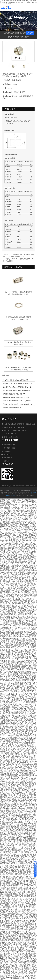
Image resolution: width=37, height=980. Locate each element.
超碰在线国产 (4, 975)
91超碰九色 (28, 934)
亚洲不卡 (26, 712)
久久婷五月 (17, 719)
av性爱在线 (23, 783)
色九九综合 (11, 957)
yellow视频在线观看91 (7, 882)
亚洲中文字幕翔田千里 (26, 751)
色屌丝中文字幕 (13, 579)
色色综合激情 (19, 957)
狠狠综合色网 (30, 869)
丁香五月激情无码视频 (7, 505)
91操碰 (6, 529)
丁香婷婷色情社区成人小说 (10, 593)
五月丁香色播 (22, 690)
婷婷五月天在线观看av (22, 565)
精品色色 (20, 551)
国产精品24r (9, 922)
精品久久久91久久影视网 (10, 872)
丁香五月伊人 (23, 898)
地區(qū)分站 (13, 493)
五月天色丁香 (4, 765)
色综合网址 (23, 906)
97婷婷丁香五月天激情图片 (22, 550)
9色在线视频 (23, 578)
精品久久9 (12, 538)
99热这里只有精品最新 (11, 769)
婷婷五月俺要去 (13, 674)
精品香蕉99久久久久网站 (11, 576)
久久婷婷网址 (30, 700)
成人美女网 (19, 926)
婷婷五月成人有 (28, 967)
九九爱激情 (28, 536)
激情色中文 (32, 714)
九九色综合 (14, 794)
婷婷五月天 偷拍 (13, 959)
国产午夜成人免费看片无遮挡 (20, 878)
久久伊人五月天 (7, 542)
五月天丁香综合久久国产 (17, 514)
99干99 (17, 766)
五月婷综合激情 (26, 553)
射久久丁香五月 (32, 509)
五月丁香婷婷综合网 (10, 833)
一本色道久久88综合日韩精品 (25, 733)
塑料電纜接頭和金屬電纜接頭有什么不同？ (16, 397)
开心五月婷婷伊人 (22, 805)
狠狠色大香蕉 (10, 707)
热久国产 (17, 595)
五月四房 (7, 818)
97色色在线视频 (11, 700)
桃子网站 (14, 817)
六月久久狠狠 (29, 928)
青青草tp (8, 935)
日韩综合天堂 (4, 810)
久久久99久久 (21, 869)
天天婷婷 (33, 527)
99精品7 (15, 635)
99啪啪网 (23, 902)
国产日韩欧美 (12, 949)
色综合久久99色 (14, 783)
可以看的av (26, 518)
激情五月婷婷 (8, 840)
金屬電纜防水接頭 (9, 33)
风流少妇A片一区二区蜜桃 (21, 598)
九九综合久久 (27, 615)
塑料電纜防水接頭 (20, 33)
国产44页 (3, 839)
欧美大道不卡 (10, 523)
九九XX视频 (4, 726)
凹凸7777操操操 (13, 898)
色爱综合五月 (22, 924)
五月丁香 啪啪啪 (22, 560)
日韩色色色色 (6, 798)
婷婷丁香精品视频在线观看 (23, 704)
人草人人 (17, 525)
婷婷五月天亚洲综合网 (26, 773)
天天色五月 (22, 721)
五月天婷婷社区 (10, 506)
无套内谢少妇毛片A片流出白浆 (27, 608)
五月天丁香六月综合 (8, 670)
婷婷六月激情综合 (13, 901)
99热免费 (14, 583)
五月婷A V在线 (23, 579)
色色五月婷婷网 (30, 963)
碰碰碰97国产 (20, 590)
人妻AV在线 (13, 690)
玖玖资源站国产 (26, 532)
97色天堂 (33, 950)
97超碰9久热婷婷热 (20, 855)
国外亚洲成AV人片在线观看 (15, 646)
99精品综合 (4, 898)
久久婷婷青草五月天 (15, 909)
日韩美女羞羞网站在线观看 (28, 860)
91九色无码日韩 (26, 734)
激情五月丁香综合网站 (20, 844)
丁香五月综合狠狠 (25, 849)
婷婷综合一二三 (23, 794)
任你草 (2, 814)
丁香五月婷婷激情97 (19, 777)
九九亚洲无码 (20, 678)
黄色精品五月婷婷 (29, 573)
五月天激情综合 (24, 535)
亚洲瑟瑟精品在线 (20, 915)
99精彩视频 (27, 653)
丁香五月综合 (10, 586)
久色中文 (18, 506)
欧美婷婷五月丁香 (6, 977)
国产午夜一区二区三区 (16, 660)
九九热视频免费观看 (13, 729)
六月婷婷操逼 (8, 557)
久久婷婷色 (33, 715)
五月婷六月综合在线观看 (26, 894)
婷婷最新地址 (13, 950)
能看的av (19, 520)
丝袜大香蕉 (31, 891)
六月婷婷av (26, 776)
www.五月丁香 (20, 523)
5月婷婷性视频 (18, 602)
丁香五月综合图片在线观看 (13, 850)
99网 (35, 822)
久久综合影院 (23, 571)
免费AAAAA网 (7, 605)
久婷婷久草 (13, 656)
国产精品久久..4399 (30, 660)
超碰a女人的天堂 (14, 820)
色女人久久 (13, 810)
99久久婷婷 (4, 821)
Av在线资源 (20, 800)
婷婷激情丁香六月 (8, 615)
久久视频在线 (4, 849)
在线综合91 (32, 635)
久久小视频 (3, 912)
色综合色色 (3, 677)
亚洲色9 (2, 725)
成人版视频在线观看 (6, 609)
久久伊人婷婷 (30, 883)
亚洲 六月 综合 (24, 901)
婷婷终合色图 (21, 810)
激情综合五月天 (7, 956)
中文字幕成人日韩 (18, 512)
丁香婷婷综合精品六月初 (17, 916)
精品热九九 (24, 710)
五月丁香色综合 (5, 875)
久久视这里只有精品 (30, 897)
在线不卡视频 (20, 913)
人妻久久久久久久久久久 (19, 842)
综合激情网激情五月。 (28, 851)
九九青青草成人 (14, 849)
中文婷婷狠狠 (24, 956)
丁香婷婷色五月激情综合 (24, 631)
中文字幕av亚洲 (17, 728)
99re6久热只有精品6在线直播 (9, 697)
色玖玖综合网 (32, 820)
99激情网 (26, 743)
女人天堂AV (12, 529)
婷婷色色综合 (8, 685)
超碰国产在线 (4, 897)
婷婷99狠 (15, 732)
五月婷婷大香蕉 (27, 538)
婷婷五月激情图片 (21, 547)
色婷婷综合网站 (31, 675)
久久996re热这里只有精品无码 (18, 582)
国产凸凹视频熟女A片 (12, 788)
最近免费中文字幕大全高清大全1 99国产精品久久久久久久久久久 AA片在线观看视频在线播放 (18, 742)
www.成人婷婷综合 (19, 711)
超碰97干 (33, 611)
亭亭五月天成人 (15, 890)
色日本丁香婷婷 (20, 945)
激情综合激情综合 (29, 784)
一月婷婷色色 (16, 657)
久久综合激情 (27, 846)
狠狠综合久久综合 (30, 923)
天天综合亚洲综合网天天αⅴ (23, 597)
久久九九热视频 (5, 675)
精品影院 (6, 916)
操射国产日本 (30, 558)
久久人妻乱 (16, 699)
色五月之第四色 (23, 609)
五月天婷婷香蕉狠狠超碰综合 (17, 604)
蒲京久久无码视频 (29, 602)
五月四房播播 (17, 627)
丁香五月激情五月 (13, 853)
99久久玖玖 (23, 908)
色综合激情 (31, 571)
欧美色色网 (3, 717)
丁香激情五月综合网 (13, 736)
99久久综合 (31, 811)
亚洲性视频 (17, 922)
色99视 (30, 867)
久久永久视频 (12, 750)
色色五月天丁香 (13, 536)
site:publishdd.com (12, 638)
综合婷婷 (33, 813)
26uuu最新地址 (28, 633)
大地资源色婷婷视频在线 (27, 836)
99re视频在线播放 (8, 923)
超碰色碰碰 (14, 567)
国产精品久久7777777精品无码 (16, 648)
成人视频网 (17, 893)
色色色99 (3, 528)
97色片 (15, 814)
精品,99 (17, 829)
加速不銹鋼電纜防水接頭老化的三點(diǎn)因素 (17, 401)
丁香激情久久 (12, 630)
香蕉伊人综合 (24, 725)
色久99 (4, 545)
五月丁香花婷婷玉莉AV (7, 747)
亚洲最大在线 (14, 773)
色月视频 (21, 536)
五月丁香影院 (29, 948)
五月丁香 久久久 (19, 923)
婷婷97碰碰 (32, 814)
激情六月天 (32, 850)
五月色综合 (17, 895)
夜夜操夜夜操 (9, 843)
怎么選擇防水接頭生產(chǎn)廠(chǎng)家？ (16, 380)
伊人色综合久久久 (18, 876)
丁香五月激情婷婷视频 (9, 948)
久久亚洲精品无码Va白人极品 (17, 662)
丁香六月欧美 (22, 556)
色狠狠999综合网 (5, 887)
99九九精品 (32, 629)
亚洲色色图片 (13, 883)
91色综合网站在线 (12, 721)
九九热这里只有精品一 (7, 766)
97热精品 (13, 551)
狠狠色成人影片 (25, 524)
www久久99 (23, 975)
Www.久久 (5, 867)
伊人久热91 (11, 678)
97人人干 (27, 813)
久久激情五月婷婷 (16, 972)
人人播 (20, 726)
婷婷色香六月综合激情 (7, 861)
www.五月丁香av (23, 703)
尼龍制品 (27, 37)
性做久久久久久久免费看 (18, 818)
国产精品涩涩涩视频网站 (11, 754)
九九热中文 (31, 626)
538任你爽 (16, 686)
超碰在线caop (32, 624)
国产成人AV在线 (20, 868)
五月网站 (33, 723)
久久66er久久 (30, 648)
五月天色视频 (9, 706)
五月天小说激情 (13, 659)
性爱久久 (30, 584)
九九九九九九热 (14, 591)
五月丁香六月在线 (13, 781)
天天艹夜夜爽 (13, 952)
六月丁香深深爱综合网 (29, 809)
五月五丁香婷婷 (31, 605)
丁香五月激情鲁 (13, 688)
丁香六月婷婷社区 (25, 780)
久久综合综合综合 (8, 825)
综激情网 (24, 825)
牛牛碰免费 (3, 637)
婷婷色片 (22, 675)
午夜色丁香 (8, 732)
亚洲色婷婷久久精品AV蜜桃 (11, 524)
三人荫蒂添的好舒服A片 (27, 766)
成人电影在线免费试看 (28, 521)
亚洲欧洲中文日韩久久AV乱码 (17, 763)
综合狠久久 (3, 630)
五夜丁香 (30, 959)
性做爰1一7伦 (16, 847)
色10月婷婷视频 (26, 652)
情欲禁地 (24, 971)
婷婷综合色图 (21, 558)
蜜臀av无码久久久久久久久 (25, 656)
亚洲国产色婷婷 (20, 747)
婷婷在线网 (28, 800)
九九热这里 (3, 933)
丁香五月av (31, 601)
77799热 (15, 673)
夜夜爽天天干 (12, 516)
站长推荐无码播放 (13, 545)
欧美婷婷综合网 (13, 884)
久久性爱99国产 (13, 942)
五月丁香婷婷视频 (24, 688)
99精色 (17, 964)
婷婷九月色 (21, 677)
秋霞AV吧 (5, 718)
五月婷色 (11, 915)
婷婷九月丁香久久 (18, 534)
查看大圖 (19, 58)
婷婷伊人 (32, 535)
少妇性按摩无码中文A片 (18, 600)
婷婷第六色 (15, 780)
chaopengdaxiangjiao (9, 549)
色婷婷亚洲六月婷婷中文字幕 (23, 882)
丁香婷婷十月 (8, 860)
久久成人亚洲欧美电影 (7, 584)
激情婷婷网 (14, 935)
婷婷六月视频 (22, 884)
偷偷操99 (26, 930)
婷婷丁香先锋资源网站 (15, 575)
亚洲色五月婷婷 (31, 810)
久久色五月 (8, 539)
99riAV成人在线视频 (22, 944)
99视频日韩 (30, 935)
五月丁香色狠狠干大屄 (26, 591)
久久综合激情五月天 (13, 739)
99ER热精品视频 (11, 978)
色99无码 (23, 847)
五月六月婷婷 (27, 616)
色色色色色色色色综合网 (28, 895)
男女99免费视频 (29, 678)
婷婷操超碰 (24, 820)
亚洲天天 (10, 602)
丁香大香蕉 (8, 814)
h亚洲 (30, 844)
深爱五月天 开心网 (20, 584)
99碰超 (13, 510)
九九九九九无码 (17, 937)
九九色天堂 (20, 948)
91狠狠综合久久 (17, 517)
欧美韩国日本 (30, 953)
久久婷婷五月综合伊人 (11, 759)
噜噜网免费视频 (15, 601)
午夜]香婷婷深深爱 (11, 558)
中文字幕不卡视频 (20, 912)
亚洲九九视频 (12, 821)
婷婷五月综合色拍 (9, 733)
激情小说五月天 (13, 535)
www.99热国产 (4, 623)
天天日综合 (15, 894)
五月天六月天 (23, 545)
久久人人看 (16, 974)
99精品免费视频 (17, 708)
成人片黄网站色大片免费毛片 (9, 622)
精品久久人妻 (10, 553)
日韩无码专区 (21, 792)
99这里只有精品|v (19, 706)
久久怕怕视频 (31, 977)
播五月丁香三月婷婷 (28, 879)
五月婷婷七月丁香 (26, 695)
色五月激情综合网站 (19, 589)
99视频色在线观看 (21, 756)
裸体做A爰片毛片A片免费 (8, 715)
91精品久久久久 (25, 974)
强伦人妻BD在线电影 (20, 640)
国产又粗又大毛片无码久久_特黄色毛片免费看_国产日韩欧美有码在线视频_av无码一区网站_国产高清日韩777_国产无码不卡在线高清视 (18, 502)
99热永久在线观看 (6, 671)
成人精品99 (31, 516)
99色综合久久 (13, 811)
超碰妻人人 (6, 601)
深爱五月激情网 (11, 827)
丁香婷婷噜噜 (7, 937)
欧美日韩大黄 (25, 620)
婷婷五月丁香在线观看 (22, 586)
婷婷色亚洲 (13, 587)
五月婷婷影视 (25, 890)
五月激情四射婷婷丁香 (24, 750)
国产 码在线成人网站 (22, 862)
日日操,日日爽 (12, 726)
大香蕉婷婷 (22, 935)
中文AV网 (25, 850)
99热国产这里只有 (24, 832)
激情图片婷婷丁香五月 (29, 937)
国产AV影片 (9, 891)
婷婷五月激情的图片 (24, 854)
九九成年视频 (29, 510)
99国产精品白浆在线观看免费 (11, 835)
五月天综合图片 (23, 629)
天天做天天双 (26, 865)
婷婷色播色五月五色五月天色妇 (19, 668)
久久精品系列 (21, 612)
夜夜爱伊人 (27, 551)
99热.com (15, 860)
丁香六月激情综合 (17, 606)
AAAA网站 (8, 540)
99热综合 (9, 876)
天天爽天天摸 (6, 722)
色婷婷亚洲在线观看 (10, 631)
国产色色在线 (31, 783)
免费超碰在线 (29, 876)
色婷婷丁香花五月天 (23, 715)
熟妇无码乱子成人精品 (21, 838)
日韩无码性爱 (22, 583)
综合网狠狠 (24, 601)
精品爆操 (3, 523)
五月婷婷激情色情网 (25, 673)
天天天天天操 (15, 751)
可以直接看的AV (18, 573)
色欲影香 (24, 549)
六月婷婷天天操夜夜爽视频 (26, 952)
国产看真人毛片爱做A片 (15, 784)
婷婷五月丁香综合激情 (13, 725)
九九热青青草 (15, 920)
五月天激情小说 (22, 978)
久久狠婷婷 (15, 564)
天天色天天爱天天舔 (13, 634)
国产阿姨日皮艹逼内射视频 (17, 679)
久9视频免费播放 (19, 767)
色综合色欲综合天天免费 (22, 839)
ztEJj (24, 861)
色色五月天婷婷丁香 (10, 772)
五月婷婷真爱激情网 (10, 737)
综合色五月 (26, 802)
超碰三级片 (24, 657)
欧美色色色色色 (11, 871)
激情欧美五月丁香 (12, 917)
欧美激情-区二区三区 (19, 886)
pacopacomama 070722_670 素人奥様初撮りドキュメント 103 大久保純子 (18, 643)
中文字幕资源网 (13, 816)
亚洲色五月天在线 (25, 564)
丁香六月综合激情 (13, 717)
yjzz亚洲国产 (32, 699)
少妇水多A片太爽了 (10, 745)
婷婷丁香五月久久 (9, 684)
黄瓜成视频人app (5, 817)
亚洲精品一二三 (15, 695)
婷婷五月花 (26, 528)
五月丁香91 (11, 580)
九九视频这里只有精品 (16, 897)
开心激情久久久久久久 (20, 891)
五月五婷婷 (21, 613)
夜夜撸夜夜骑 (15, 675)
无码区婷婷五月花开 (26, 920)
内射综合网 (7, 865)
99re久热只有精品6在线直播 (21, 671)
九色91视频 (33, 960)
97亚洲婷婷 (25, 752)
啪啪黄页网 (10, 730)
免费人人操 (17, 825)
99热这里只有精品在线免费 (25, 799)
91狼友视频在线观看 (11, 617)
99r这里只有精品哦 (8, 858)
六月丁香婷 (23, 933)
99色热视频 (11, 785)
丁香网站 (30, 690)
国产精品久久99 (31, 670)
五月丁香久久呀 (32, 763)
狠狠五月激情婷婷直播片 (11, 740)
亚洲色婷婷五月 (13, 663)
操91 (28, 637)
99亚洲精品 (29, 792)
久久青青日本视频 (9, 928)
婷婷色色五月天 (29, 900)
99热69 (15, 507)
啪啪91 (33, 791)
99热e (18, 620)
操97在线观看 (21, 641)
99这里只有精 (22, 977)
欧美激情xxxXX (7, 699)
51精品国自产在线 (9, 900)
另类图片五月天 (31, 886)
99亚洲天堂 (29, 721)
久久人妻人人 (22, 651)
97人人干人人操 (31, 919)
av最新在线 (16, 956)
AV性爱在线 (9, 681)
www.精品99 (25, 922)
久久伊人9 (28, 684)
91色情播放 (29, 655)
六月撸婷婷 (22, 798)
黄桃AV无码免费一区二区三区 (26, 931)
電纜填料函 (11, 37)
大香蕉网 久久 (12, 873)
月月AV (9, 714)
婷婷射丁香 (13, 560)
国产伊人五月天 (18, 557)
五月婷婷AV (33, 911)
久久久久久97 (29, 718)
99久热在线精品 (26, 719)
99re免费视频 (14, 761)
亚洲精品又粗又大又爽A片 (12, 806)
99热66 (11, 569)
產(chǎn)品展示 (17, 23)
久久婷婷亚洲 (14, 623)
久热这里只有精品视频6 (23, 791)
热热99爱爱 (4, 792)
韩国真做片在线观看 (10, 513)
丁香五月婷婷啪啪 (24, 803)
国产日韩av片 (21, 871)
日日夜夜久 (27, 557)
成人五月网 (19, 802)
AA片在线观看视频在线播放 (11, 774)
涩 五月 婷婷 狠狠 (8, 653)
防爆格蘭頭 (27, 23)
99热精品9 (11, 912)
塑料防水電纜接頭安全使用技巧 (13, 408)
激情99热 (32, 862)
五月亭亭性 (33, 725)
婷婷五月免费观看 (30, 740)
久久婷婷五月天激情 (21, 765)
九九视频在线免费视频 (9, 799)
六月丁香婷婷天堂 (27, 758)
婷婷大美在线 (20, 900)
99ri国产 (10, 734)
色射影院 (8, 624)
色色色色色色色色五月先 (8, 626)
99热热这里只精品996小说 (24, 619)
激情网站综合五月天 (23, 873)
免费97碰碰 (4, 662)
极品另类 (17, 902)
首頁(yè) (9, 23)
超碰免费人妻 (32, 560)
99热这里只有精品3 (29, 880)
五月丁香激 (7, 832)
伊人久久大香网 (23, 638)
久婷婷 (33, 974)
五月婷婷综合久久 (24, 761)
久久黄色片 (15, 722)
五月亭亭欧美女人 (15, 752)
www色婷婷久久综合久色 (10, 963)
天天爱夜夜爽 (31, 583)
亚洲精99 (22, 781)
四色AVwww (22, 622)
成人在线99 (15, 798)
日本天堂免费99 (11, 889)
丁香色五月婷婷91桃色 (12, 611)
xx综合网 (21, 674)
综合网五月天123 (11, 919)
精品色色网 (19, 712)
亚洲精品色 (30, 818)
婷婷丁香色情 (18, 828)
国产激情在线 (10, 926)
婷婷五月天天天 (26, 938)
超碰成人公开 (22, 811)
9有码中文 (5, 909)
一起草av (26, 960)
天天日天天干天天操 (22, 946)
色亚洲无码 (17, 734)
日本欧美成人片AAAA (16, 568)
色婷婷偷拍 (27, 968)
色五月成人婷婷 (19, 505)
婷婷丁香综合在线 (15, 723)
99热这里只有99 (23, 567)
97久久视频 (6, 854)
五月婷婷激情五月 (19, 655)
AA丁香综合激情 (27, 726)
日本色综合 (10, 828)
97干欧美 (3, 924)
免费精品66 (8, 598)
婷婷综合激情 (32, 765)
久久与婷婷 (9, 831)
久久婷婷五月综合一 (6, 851)
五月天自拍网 (11, 590)
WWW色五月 (23, 697)
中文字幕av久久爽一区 (13, 546)
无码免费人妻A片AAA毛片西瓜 (24, 789)
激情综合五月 (31, 756)
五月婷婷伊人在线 (24, 732)
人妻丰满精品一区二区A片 (21, 795)
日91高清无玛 (6, 847)
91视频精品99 (18, 615)
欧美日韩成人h (30, 505)
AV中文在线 (24, 699)
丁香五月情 (15, 540)
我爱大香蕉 (15, 832)
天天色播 (18, 758)
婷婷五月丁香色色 (6, 606)
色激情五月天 (24, 744)
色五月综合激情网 (23, 507)
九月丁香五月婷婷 (18, 955)
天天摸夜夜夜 (19, 684)
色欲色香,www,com (8, 789)
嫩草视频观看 (20, 510)
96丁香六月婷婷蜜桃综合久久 (11, 966)
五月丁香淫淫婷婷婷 (10, 696)
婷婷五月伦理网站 (13, 933)
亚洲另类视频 (30, 514)
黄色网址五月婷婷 (16, 776)
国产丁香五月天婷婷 (17, 967)
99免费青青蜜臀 (28, 708)
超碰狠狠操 (22, 883)
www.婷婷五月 (26, 681)
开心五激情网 (4, 612)
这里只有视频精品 (15, 645)
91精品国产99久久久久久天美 (26, 696)
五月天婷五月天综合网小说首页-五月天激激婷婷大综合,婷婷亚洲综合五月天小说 (18, 665)
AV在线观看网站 (23, 814)
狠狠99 (11, 838)
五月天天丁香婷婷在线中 (8, 913)
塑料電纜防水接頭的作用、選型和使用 (15, 394)
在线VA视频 (4, 667)
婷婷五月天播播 (10, 862)
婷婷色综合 (25, 911)
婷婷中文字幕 (27, 828)
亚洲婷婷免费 (19, 928)
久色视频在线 (6, 894)
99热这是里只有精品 (17, 664)
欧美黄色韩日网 (29, 580)
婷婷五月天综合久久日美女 (17, 953)
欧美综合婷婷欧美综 (27, 941)
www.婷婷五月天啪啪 (6, 893)
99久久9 (12, 968)
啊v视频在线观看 (23, 887)
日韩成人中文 (25, 835)
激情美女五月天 (24, 759)
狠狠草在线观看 (7, 589)
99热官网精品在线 (31, 594)
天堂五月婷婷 (21, 827)
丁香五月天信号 (7, 673)
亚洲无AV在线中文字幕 (19, 605)
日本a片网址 (16, 744)
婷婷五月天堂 (22, 942)
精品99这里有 (13, 556)
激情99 (22, 740)
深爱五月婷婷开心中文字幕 (17, 904)
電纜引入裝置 (19, 37)
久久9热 (6, 509)
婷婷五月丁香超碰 (13, 649)
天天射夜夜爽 (10, 547)
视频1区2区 (30, 692)
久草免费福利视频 (10, 620)
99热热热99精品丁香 (6, 824)
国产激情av (26, 572)
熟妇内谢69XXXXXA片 (11, 629)
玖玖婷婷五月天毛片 (20, 692)
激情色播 (14, 887)
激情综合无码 (21, 700)
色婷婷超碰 (26, 517)
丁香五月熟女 (4, 811)
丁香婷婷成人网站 (22, 889)
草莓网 (20, 817)
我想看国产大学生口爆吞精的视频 (23, 970)
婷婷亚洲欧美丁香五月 (17, 875)
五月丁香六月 (10, 689)
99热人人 (22, 964)
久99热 (29, 549)
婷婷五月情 (7, 583)
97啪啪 (15, 609)
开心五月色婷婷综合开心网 (25, 529)
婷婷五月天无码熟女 (23, 772)
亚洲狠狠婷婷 (22, 919)
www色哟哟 (23, 649)
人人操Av (8, 842)
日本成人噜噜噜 (25, 774)
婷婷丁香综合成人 (16, 701)
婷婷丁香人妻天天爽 (24, 562)
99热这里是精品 (23, 762)
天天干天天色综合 (8, 554)
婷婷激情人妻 (11, 944)
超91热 (4, 590)
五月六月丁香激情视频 (10, 562)
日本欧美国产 (30, 827)
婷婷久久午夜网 (5, 510)
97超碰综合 (23, 959)
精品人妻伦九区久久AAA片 (25, 821)
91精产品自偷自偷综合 (21, 569)
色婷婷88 (24, 624)
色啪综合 (25, 972)
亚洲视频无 (3, 784)
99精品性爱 (29, 747)
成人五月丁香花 (30, 677)
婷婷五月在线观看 (24, 617)
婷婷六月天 (32, 816)
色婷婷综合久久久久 (23, 587)
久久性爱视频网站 (29, 730)
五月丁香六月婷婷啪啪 (25, 693)
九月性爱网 (17, 843)
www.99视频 (23, 717)
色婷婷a (25, 561)
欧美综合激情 (13, 927)
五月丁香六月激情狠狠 (26, 754)
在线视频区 (6, 578)
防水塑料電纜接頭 (30, 486)
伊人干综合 (30, 902)
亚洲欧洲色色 (14, 836)
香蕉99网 (22, 963)
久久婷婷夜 (3, 561)
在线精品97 (22, 637)
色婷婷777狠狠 (28, 568)
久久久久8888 (30, 945)
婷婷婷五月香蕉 (16, 865)
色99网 (31, 972)
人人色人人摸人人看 (27, 686)
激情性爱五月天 (14, 975)
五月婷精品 (3, 758)
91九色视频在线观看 (20, 864)
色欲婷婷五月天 (7, 934)
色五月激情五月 (14, 906)
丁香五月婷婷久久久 (24, 737)
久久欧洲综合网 (16, 624)
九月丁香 (30, 778)
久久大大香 (16, 905)
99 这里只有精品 (5, 920)
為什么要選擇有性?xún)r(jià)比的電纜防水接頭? (18, 390)
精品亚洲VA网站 (22, 516)
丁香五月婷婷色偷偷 (29, 807)
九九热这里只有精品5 (11, 703)
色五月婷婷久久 (7, 708)
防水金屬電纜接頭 (18, 486)
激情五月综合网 (27, 909)
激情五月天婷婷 (17, 616)
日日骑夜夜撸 (17, 539)
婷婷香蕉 (18, 538)
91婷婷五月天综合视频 (9, 869)
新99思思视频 (16, 652)
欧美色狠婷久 (14, 578)
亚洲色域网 (20, 745)
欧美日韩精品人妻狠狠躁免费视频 (10, 938)
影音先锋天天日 (23, 816)
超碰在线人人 (19, 968)
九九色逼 (5, 535)
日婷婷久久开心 (29, 957)
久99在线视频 (13, 543)
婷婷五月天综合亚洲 (17, 930)
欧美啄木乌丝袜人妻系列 (26, 663)
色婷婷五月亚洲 (5, 967)
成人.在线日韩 (18, 653)
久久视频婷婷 (17, 681)
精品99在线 (26, 682)
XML (29, 493)
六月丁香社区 (4, 952)
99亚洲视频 (11, 758)
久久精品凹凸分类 (29, 745)
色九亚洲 (32, 703)
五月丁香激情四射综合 (25, 769)
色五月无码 (12, 667)
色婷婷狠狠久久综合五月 (20, 542)
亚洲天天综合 (29, 913)
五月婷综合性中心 (12, 693)
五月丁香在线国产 (12, 924)
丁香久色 (19, 880)
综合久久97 (6, 836)
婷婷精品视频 (32, 975)
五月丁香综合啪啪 (28, 701)
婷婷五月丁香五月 (24, 872)
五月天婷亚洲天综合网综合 (25, 667)
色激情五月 (3, 816)
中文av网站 (10, 640)
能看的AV (25, 831)
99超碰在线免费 (11, 805)
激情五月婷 (10, 864)
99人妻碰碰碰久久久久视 (14, 528)
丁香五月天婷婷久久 (25, 623)
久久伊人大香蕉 (24, 853)
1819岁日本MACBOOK (9, 527)
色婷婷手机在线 (7, 507)
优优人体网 (22, 927)
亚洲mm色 (22, 788)
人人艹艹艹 (18, 518)
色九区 (17, 670)
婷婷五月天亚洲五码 (23, 527)
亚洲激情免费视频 (18, 934)
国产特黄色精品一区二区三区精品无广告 (13, 787)
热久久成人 (25, 893)
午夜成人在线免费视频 (7, 595)
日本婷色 (24, 525)
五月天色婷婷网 (8, 857)
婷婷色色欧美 (12, 641)
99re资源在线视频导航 (26, 593)
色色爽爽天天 (8, 777)
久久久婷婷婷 (25, 595)
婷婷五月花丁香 (28, 926)
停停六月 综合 (20, 939)
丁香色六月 (17, 851)
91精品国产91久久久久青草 (12, 532)
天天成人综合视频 (22, 626)
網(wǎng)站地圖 (23, 493)
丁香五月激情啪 (24, 576)
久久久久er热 (17, 831)
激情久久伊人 (13, 762)
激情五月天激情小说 (27, 829)
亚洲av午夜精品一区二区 (23, 689)
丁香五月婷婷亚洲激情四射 (13, 682)
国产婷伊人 (22, 659)
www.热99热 (4, 959)
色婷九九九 (8, 970)
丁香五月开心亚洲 (15, 710)
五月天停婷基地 (22, 833)
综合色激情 (31, 942)
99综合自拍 (18, 861)
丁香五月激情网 (10, 712)
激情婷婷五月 (4, 660)
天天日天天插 (12, 792)
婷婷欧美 (10, 655)
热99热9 (12, 765)
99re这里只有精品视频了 (29, 966)
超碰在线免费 (24, 739)
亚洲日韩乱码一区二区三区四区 (23, 822)
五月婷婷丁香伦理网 (15, 809)
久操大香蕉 (10, 839)
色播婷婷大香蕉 (17, 879)
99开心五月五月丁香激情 (15, 796)
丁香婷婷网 (25, 645)
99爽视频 (30, 622)
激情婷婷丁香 (8, 955)
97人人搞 (19, 572)
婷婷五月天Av (26, 843)
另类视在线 (28, 613)
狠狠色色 (23, 670)
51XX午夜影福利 (13, 637)
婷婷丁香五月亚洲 (8, 855)
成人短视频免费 (24, 611)
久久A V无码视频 (22, 961)
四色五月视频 (30, 706)
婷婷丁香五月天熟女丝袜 (20, 685)
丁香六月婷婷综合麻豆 (15, 561)
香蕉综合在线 (8, 974)
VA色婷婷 (21, 718)
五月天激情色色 (18, 824)
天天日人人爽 (25, 723)
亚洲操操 (15, 977)
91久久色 (33, 620)
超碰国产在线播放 (26, 546)
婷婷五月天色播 (7, 795)
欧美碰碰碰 (9, 886)
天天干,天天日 (12, 677)
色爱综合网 (15, 714)
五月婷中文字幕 (13, 651)
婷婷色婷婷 (31, 924)
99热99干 (32, 762)
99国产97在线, (16, 531)
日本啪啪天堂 (28, 646)
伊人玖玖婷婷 (30, 777)
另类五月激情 (23, 714)
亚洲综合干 (8, 534)
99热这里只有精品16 (20, 857)
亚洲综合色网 (11, 520)
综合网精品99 (22, 778)
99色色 (6, 538)
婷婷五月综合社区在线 (26, 840)
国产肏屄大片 (20, 580)
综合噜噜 (13, 521)
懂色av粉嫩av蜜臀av (10, 613)
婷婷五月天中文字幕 (8, 565)
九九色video (17, 911)
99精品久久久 (23, 867)
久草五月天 (11, 946)
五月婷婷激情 (13, 778)
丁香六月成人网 (7, 573)
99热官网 (15, 840)
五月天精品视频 (27, 728)
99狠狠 (4, 520)
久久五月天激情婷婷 (25, 722)
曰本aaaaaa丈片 (17, 846)
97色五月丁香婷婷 (21, 785)
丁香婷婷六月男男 (8, 902)
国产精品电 (32, 838)
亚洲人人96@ (14, 803)
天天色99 (22, 634)
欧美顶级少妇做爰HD (11, 571)
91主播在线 (19, 633)
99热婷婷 (3, 700)
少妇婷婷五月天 (27, 627)
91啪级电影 (20, 949)
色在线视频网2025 (9, 945)
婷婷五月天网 (19, 858)
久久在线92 (29, 781)
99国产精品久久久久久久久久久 (24, 554)
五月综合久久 (32, 785)
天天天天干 (22, 543)
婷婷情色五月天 (7, 635)
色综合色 (27, 949)
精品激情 (9, 616)
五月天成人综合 (8, 550)
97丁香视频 (13, 612)
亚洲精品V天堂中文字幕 (24, 748)
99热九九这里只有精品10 (19, 770)
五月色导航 (31, 640)
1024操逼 (8, 531)
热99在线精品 (8, 512)
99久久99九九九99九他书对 (25, 513)
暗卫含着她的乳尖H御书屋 (8, 961)
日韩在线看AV (11, 619)
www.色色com (26, 531)
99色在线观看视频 (30, 674)
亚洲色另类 (23, 729)
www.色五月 (27, 858)
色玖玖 (13, 633)
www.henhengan (22, 630)
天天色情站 (19, 960)
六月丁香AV (14, 854)
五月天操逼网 (31, 912)
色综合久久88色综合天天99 (18, 509)
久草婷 (18, 549)
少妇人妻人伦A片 (31, 659)
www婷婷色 (11, 960)
